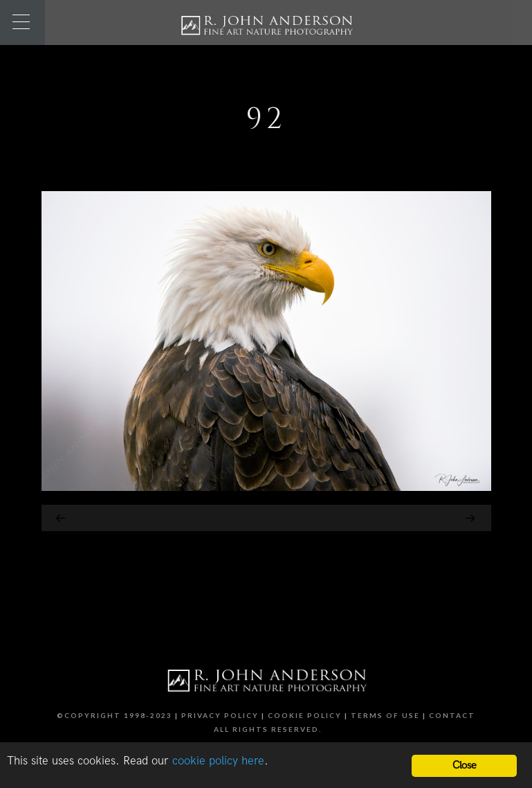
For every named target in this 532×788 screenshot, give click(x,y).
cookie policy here (218, 761)
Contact (452, 715)
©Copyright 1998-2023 (114, 715)
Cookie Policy (305, 715)
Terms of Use (385, 715)
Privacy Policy (220, 715)
